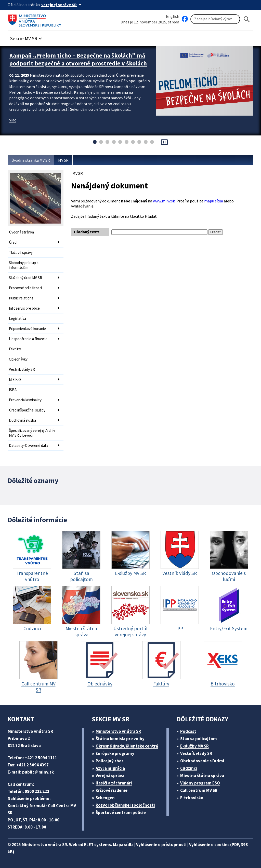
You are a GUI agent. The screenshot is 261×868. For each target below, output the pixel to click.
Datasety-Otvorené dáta (29, 445)
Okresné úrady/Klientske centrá (127, 746)
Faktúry (15, 349)
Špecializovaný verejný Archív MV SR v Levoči (32, 433)
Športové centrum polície (121, 812)
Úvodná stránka (21, 232)
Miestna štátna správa (202, 776)
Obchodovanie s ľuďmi (202, 761)
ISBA (13, 390)
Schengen (105, 798)
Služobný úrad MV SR (25, 278)
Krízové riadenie (112, 790)
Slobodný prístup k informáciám (24, 265)
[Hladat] (247, 19)
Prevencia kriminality (25, 400)
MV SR (63, 160)
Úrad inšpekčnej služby (27, 410)
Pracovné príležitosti (25, 288)
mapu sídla (214, 201)
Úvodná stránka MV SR (31, 160)
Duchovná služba (22, 420)
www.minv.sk (164, 201)
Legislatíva (17, 318)
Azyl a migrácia (110, 768)
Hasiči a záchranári (114, 783)
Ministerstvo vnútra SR (118, 731)
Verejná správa (110, 776)
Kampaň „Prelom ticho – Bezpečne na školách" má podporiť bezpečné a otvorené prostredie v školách (78, 59)
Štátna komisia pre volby (120, 739)
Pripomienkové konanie (27, 329)
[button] (27, 37)
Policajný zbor (109, 761)
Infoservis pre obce (24, 308)
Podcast (188, 731)
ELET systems (97, 845)
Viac (13, 120)
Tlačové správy (21, 252)
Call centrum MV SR (199, 790)
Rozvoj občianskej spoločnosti (125, 805)
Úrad (13, 242)
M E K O (15, 380)
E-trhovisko (192, 798)
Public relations (21, 298)
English (173, 16)
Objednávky (18, 359)
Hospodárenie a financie (28, 339)
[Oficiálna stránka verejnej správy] (62, 5)
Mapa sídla (123, 845)
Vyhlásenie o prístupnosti (161, 845)
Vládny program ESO (200, 783)
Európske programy (115, 753)
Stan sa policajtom (199, 739)
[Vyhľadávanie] (215, 19)
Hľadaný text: (86, 232)
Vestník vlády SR (22, 369)
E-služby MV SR (194, 746)
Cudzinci (189, 768)
